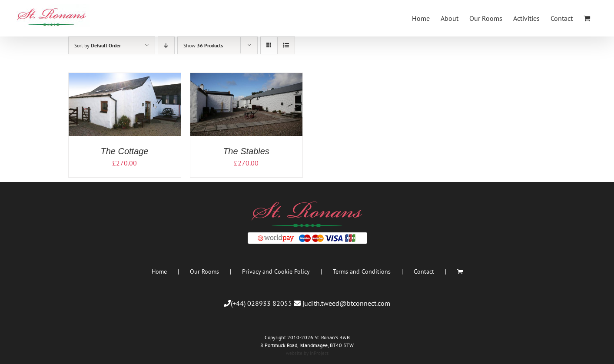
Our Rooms (204, 271)
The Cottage (124, 151)
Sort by (98, 45)
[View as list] (286, 45)
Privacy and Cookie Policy (276, 271)
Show (203, 45)
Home (159, 271)
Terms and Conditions (362, 271)
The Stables (246, 151)
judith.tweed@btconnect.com (346, 303)
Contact (424, 271)
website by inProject (307, 353)
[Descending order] (166, 45)
